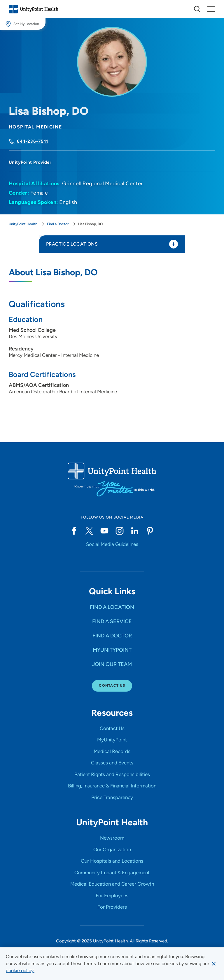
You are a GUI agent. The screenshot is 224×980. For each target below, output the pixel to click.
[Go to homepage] (34, 9)
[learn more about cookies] (20, 971)
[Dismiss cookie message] (214, 964)
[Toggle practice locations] (174, 244)
